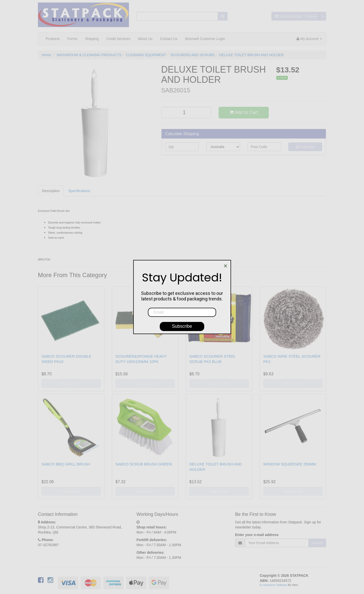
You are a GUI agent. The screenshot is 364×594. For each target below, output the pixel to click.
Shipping (92, 39)
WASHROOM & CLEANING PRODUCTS (89, 55)
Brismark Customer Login (205, 39)
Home (46, 55)
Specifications (79, 191)
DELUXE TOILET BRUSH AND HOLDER (252, 55)
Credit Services (118, 39)
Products (53, 39)
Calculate (305, 147)
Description (51, 191)
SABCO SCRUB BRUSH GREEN (144, 464)
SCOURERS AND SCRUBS (192, 55)
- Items (296, 16)
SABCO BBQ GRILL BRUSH (66, 464)
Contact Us (169, 39)
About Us (145, 39)
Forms (72, 39)
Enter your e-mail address (257, 535)
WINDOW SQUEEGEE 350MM (290, 464)
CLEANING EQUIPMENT (146, 55)
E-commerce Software (274, 585)
